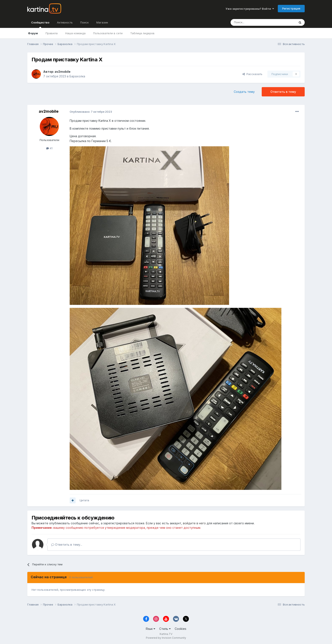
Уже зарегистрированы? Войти (250, 9)
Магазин (102, 22)
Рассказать (252, 74)
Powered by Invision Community (166, 638)
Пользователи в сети (108, 33)
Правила (52, 33)
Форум (33, 33)
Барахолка (77, 76)
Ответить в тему (283, 92)
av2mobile (63, 72)
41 (49, 148)
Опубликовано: (91, 112)
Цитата (84, 500)
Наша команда (75, 33)
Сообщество (40, 24)
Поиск (84, 22)
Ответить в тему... (67, 545)
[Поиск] (251, 22)
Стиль (165, 629)
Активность (65, 22)
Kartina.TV (166, 634)
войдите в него (194, 523)
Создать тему (244, 92)
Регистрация (291, 8)
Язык (150, 629)
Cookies (181, 629)
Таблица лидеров (142, 33)
